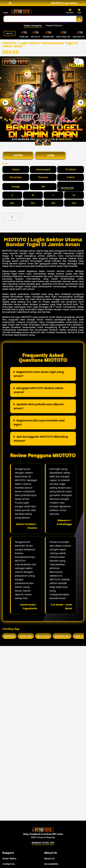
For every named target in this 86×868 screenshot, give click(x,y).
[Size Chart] (71, 188)
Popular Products (54, 25)
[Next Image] (81, 103)
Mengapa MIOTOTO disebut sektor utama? (39, 390)
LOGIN (50, 155)
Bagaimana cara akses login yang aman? (39, 374)
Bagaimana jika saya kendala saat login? (39, 422)
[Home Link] (22, 11)
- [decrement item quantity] (5, 217)
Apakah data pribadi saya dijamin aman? (39, 406)
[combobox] (40, 19)
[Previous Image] (5, 103)
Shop (6, 13)
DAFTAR (18, 155)
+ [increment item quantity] (20, 217)
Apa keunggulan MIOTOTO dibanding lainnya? (41, 439)
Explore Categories (33, 25)
